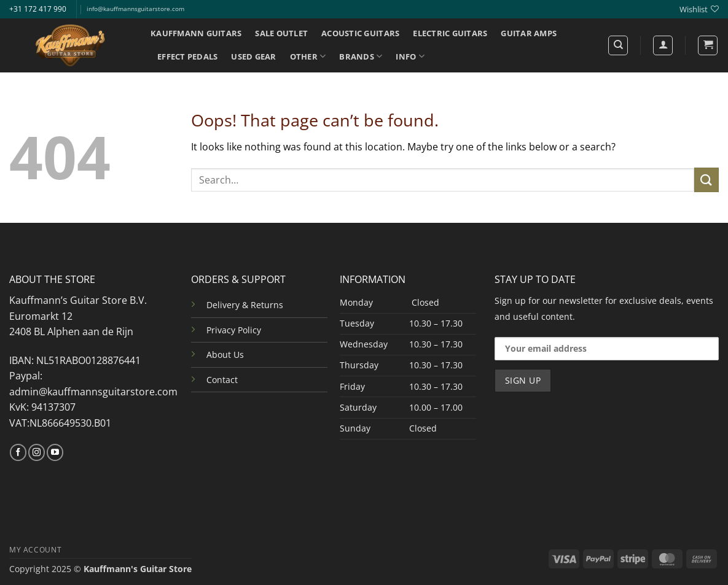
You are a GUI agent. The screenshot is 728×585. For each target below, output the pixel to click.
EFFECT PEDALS (187, 56)
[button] (708, 45)
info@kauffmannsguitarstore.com (135, 9)
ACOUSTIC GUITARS (360, 33)
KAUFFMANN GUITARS (196, 33)
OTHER (308, 56)
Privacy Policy (234, 330)
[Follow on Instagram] (37, 452)
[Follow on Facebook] (18, 452)
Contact (222, 380)
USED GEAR (253, 56)
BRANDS (361, 56)
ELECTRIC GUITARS (450, 33)
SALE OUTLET (281, 33)
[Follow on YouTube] (55, 452)
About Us (225, 354)
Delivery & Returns (245, 305)
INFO (410, 56)
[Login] (663, 45)
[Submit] (706, 180)
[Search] (618, 45)
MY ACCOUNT (35, 550)
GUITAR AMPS (529, 33)
